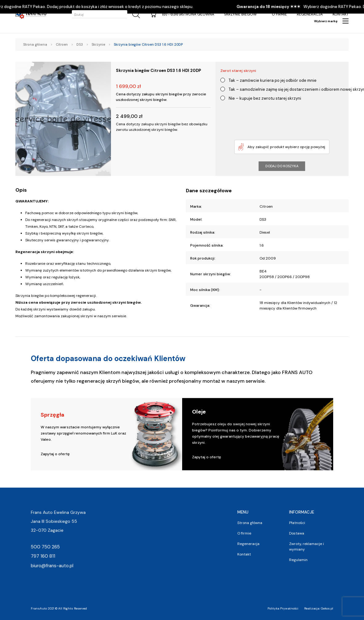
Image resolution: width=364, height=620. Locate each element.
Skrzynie (98, 44)
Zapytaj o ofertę (55, 454)
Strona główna (198, 14)
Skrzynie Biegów (240, 14)
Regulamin (298, 560)
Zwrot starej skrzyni (238, 71)
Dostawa (297, 533)
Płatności (297, 523)
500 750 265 (45, 547)
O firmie (279, 14)
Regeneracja (310, 14)
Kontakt (341, 14)
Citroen (62, 44)
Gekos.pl (327, 608)
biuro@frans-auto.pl (52, 566)
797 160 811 (43, 556)
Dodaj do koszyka (282, 166)
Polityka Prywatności (283, 608)
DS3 (80, 44)
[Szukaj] (135, 14)
